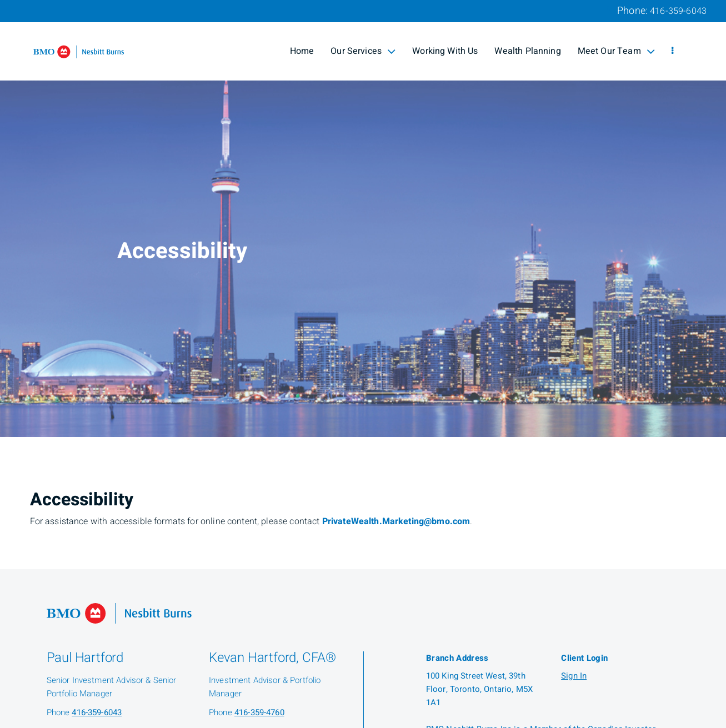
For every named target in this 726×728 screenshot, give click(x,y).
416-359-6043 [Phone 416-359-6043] (678, 11)
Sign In (574, 676)
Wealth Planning (527, 51)
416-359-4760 (259, 712)
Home (302, 51)
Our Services (363, 51)
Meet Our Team (616, 51)
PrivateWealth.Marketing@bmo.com (396, 521)
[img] (363, 219)
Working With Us (445, 51)
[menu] (672, 51)
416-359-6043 (97, 712)
